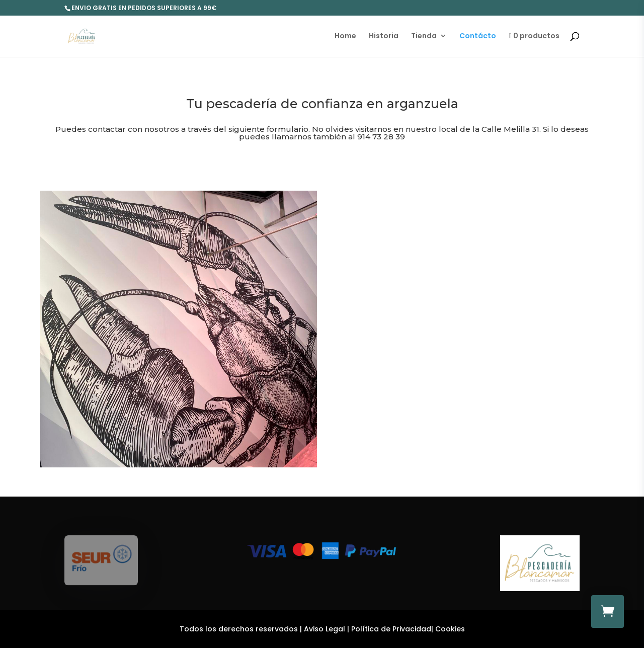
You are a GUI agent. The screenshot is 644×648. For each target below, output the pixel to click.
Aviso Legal (325, 629)
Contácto (478, 36)
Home (345, 36)
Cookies (450, 629)
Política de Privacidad (391, 629)
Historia (384, 36)
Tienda (424, 36)
